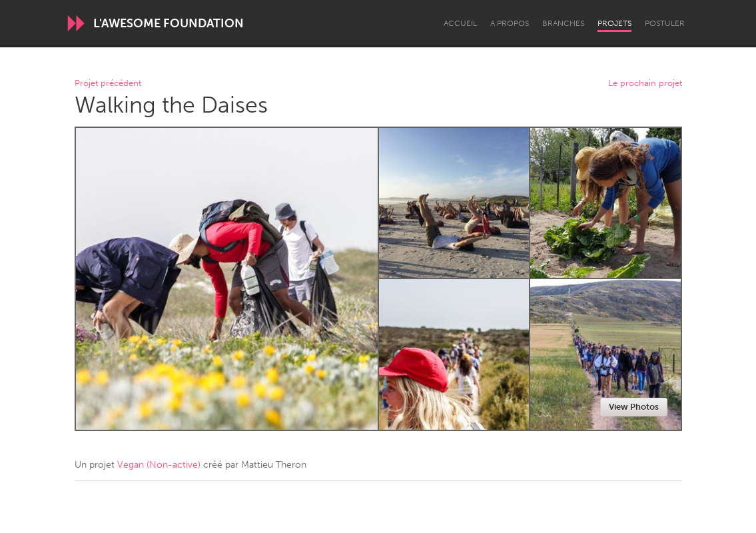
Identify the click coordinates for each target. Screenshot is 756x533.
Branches (563, 23)
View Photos (634, 407)
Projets (614, 23)
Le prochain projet (645, 84)
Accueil (460, 23)
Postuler (665, 23)
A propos (510, 23)
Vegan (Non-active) (159, 465)
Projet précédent (108, 84)
